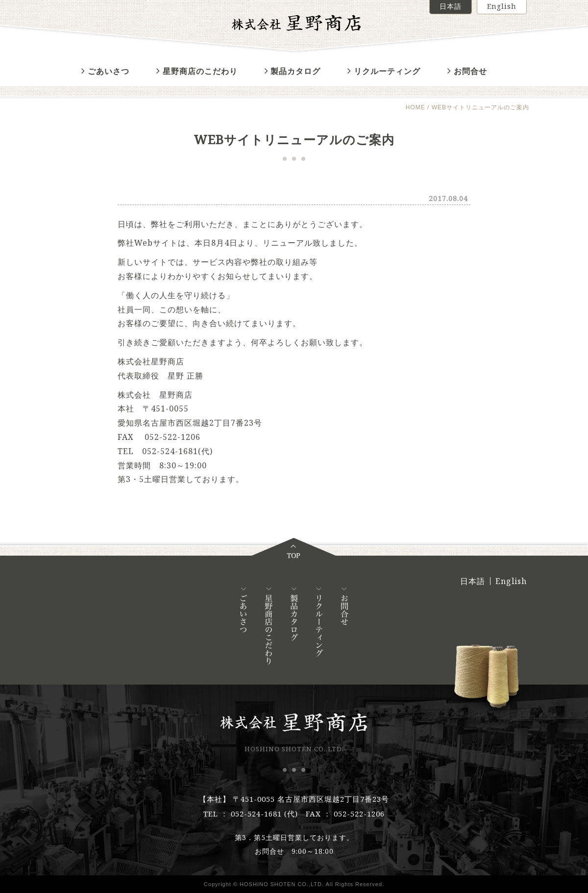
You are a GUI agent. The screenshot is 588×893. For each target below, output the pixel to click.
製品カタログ (293, 71)
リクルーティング (384, 71)
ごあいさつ (105, 71)
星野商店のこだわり (197, 71)
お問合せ (467, 71)
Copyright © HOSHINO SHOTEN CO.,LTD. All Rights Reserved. (294, 884)
